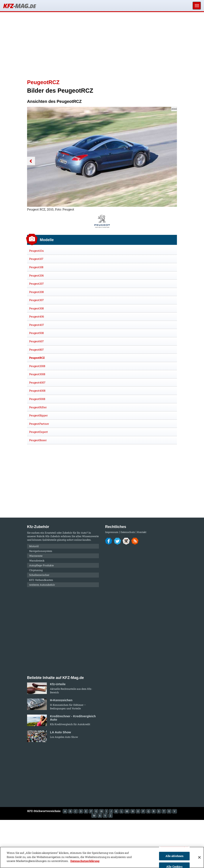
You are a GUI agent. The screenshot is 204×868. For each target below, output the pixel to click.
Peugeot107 (36, 259)
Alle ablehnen (175, 856)
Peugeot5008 (37, 399)
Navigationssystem (41, 551)
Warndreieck (37, 560)
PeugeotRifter (38, 407)
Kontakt (142, 532)
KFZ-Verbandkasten (41, 580)
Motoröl (34, 546)
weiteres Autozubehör (42, 585)
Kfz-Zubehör (53, 536)
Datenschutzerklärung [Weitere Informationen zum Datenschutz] (85, 861)
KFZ (19, 6)
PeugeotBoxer (38, 440)
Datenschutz (128, 532)
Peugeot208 (36, 292)
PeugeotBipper (38, 415)
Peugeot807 (36, 350)
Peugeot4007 (37, 382)
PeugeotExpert (39, 432)
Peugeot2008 (37, 366)
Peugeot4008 (37, 391)
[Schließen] (199, 857)
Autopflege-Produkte (41, 565)
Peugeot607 (36, 341)
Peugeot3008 (37, 374)
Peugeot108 (36, 267)
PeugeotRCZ (37, 358)
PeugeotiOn (37, 251)
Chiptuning (36, 570)
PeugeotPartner (39, 424)
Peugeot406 (37, 316)
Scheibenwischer (39, 575)
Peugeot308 (36, 308)
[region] (102, 857)
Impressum (112, 532)
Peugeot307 (36, 300)
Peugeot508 (36, 333)
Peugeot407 (37, 325)
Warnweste (36, 556)
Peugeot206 (36, 275)
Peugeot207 (36, 284)
